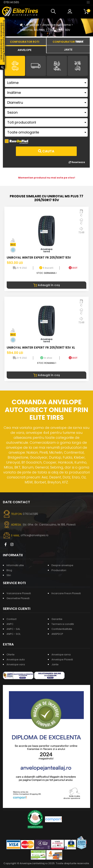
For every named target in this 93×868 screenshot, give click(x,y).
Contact (11, 619)
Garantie (57, 619)
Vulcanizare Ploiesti (19, 593)
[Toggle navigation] (88, 2)
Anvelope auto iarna (56, 25)
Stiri (9, 575)
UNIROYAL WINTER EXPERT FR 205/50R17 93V (39, 258)
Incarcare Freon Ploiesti (66, 593)
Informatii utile (15, 565)
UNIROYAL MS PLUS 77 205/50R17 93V (45, 30)
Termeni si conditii (63, 624)
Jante (55, 664)
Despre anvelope (62, 565)
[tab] (24, 49)
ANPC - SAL (13, 629)
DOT (73, 268)
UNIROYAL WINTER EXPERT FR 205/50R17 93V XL (41, 348)
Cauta (46, 151)
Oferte (11, 655)
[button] (54, 11)
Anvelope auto (16, 659)
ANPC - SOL (13, 634)
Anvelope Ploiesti (62, 659)
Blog (9, 570)
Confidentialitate (62, 629)
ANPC (10, 624)
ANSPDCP (57, 634)
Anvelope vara (16, 664)
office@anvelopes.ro (35, 535)
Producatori (59, 570)
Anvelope (33, 25)
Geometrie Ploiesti (18, 598)
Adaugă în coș (47, 285)
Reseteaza (77, 162)
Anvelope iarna (61, 655)
